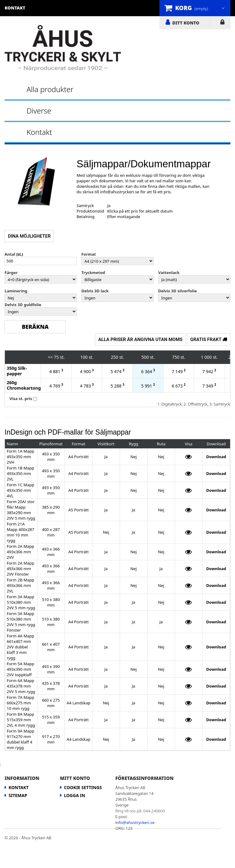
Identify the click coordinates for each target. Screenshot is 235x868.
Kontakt (39, 132)
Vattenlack (169, 273)
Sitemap (18, 795)
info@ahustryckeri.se (120, 192)
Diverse (39, 111)
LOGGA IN (222, 23)
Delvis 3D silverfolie (178, 291)
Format (89, 254)
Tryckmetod (93, 273)
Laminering (16, 291)
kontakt (15, 8)
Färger (11, 273)
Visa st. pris (21, 399)
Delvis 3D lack (95, 291)
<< (50, 357)
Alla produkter (50, 89)
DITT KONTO (186, 23)
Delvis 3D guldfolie (23, 305)
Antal (10, 254)
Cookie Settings (83, 787)
